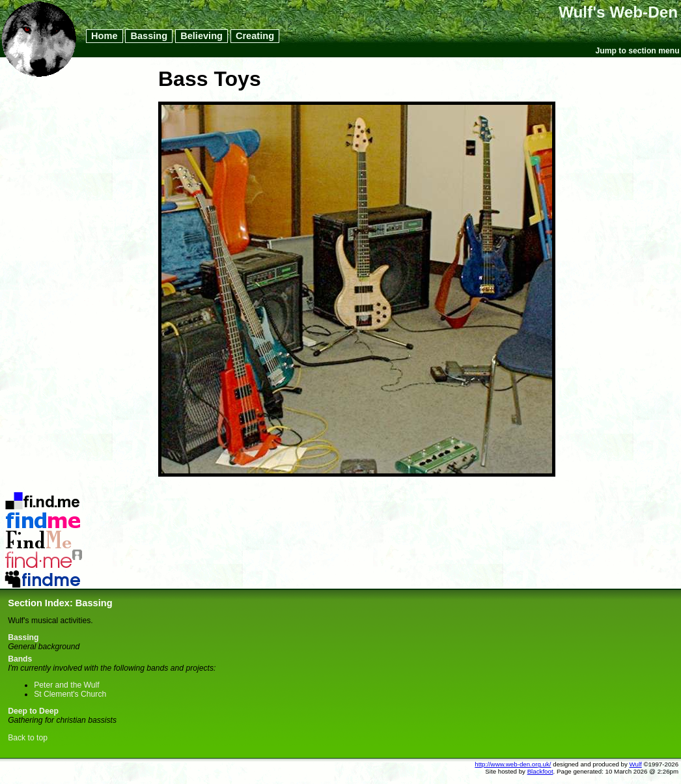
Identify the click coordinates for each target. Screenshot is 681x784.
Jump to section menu (638, 51)
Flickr (43, 515)
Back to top (28, 738)
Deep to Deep (33, 711)
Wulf (636, 764)
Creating (255, 36)
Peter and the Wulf (66, 685)
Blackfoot (540, 771)
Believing (202, 36)
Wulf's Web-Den (618, 12)
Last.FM (43, 554)
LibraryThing (43, 535)
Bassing (149, 36)
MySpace (43, 574)
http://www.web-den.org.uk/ (513, 764)
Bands (20, 659)
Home (104, 36)
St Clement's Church (70, 694)
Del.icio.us (43, 496)
